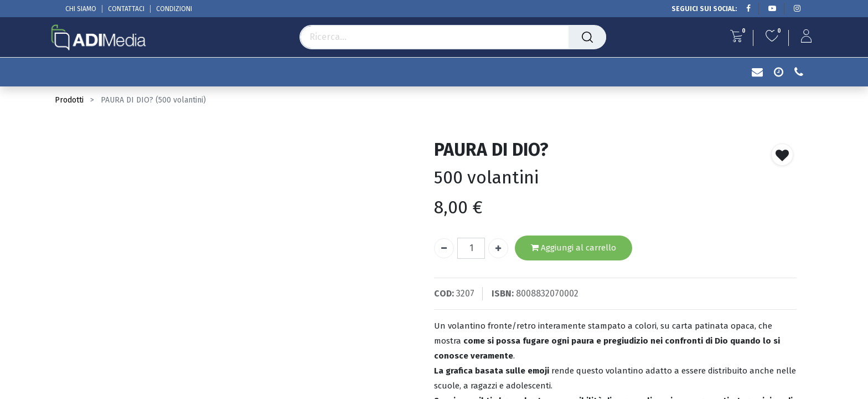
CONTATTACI (126, 9)
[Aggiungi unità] (498, 248)
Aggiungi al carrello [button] (573, 248)
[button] (782, 155)
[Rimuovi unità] (444, 248)
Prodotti (69, 100)
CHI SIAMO (81, 9)
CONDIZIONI (174, 9)
